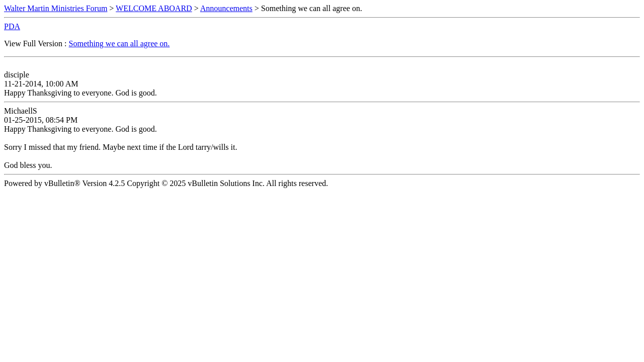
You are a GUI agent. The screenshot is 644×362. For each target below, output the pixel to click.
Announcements (226, 8)
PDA (12, 26)
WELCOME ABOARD (154, 8)
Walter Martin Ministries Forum (56, 8)
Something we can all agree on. (119, 43)
